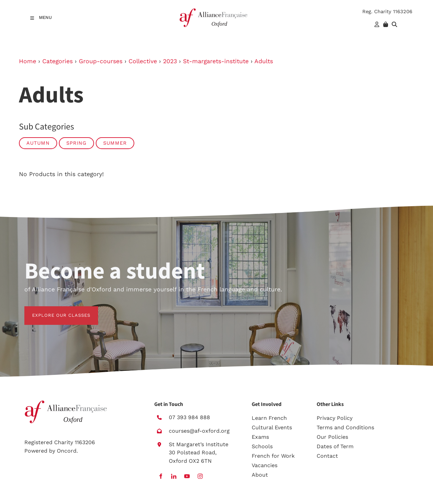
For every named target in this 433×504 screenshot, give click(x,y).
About (260, 475)
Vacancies (265, 465)
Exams (260, 437)
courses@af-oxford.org (199, 431)
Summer (115, 143)
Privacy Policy (335, 418)
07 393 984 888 (189, 417)
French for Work (273, 456)
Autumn (38, 143)
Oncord (67, 451)
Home (28, 61)
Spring (76, 143)
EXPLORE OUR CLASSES (53, 310)
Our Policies (332, 437)
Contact (327, 456)
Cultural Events (272, 427)
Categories (58, 61)
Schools (262, 446)
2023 (170, 61)
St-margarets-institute (216, 61)
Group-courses (101, 61)
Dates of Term (335, 446)
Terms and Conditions (345, 427)
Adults (264, 61)
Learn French (269, 418)
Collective (143, 61)
